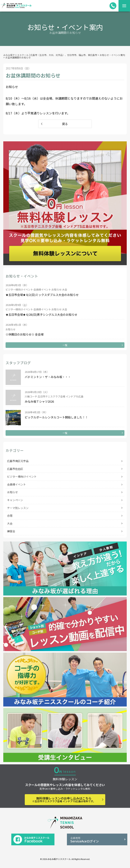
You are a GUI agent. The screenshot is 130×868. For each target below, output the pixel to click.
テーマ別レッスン (18, 508)
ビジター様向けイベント (22, 476)
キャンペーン (15, 500)
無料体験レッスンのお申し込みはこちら (64, 799)
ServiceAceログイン (97, 840)
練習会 (11, 531)
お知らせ (12, 492)
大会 (10, 523)
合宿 (10, 516)
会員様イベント (16, 484)
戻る (65, 124)
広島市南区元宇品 (18, 461)
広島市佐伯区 (15, 469)
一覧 (65, 345)
